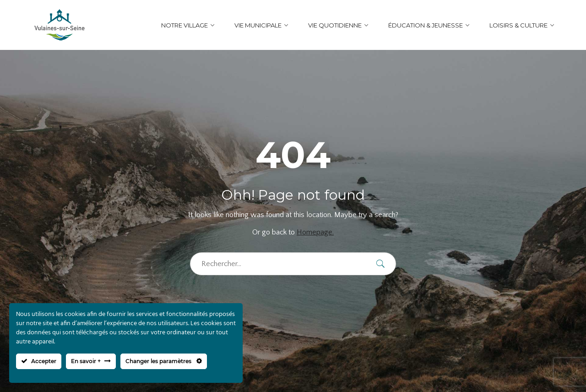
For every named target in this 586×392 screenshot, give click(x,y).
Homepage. (315, 232)
